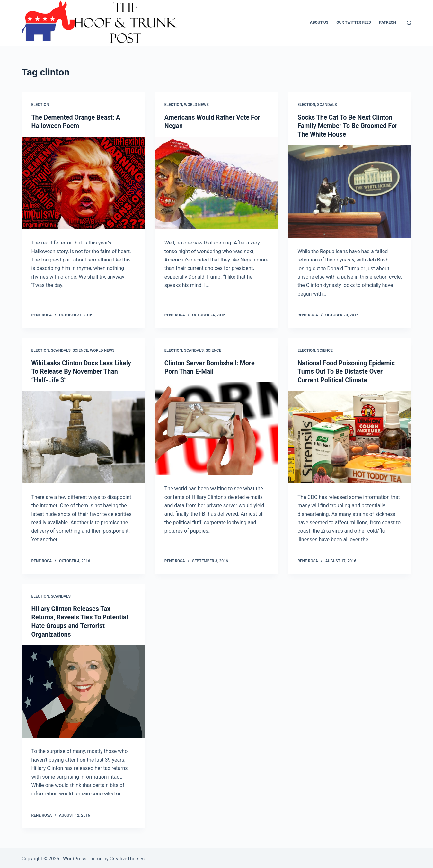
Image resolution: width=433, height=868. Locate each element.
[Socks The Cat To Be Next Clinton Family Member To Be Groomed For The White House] (349, 191)
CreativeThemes (127, 857)
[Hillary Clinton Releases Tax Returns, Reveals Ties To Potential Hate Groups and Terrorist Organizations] (83, 689)
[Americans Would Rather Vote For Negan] (216, 182)
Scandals (327, 105)
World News (196, 105)
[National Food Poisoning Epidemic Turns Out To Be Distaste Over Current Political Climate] (349, 436)
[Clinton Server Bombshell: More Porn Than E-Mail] (216, 428)
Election (40, 105)
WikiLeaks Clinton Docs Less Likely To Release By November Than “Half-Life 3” (82, 371)
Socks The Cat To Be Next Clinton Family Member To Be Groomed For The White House (348, 126)
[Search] (409, 23)
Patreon (388, 22)
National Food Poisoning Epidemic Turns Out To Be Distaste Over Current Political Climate (347, 371)
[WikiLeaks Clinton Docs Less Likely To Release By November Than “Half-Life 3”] (83, 436)
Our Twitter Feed (354, 22)
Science (80, 350)
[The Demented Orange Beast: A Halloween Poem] (83, 182)
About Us (319, 22)
